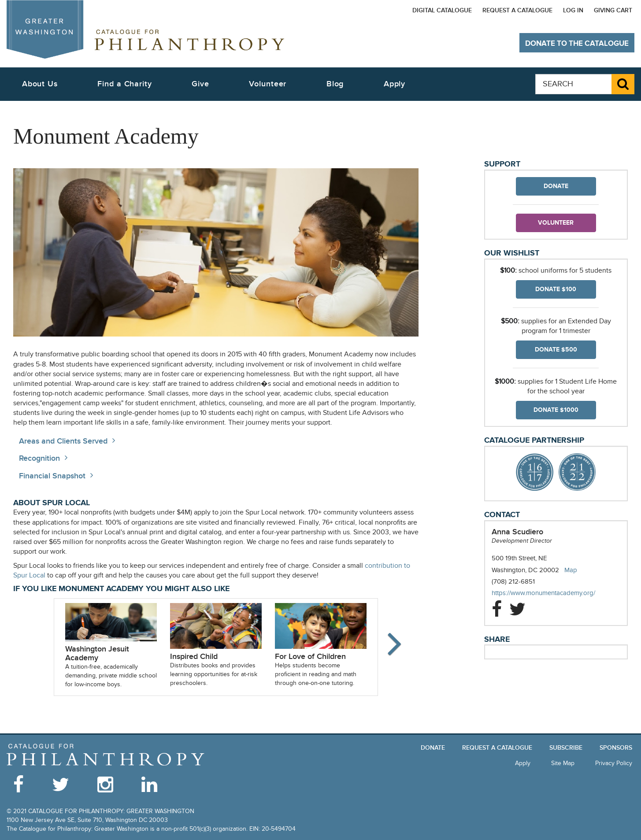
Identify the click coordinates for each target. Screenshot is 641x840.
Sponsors (616, 748)
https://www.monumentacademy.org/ (552, 593)
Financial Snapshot (52, 476)
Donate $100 (556, 289)
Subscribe (566, 748)
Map (571, 570)
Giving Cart (613, 10)
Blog (335, 84)
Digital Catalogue (442, 10)
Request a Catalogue (517, 10)
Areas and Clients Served (63, 441)
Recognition (39, 458)
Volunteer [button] (268, 84)
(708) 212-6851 (513, 581)
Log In (573, 10)
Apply (395, 84)
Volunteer (556, 223)
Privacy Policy (614, 763)
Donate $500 (556, 350)
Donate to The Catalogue (577, 44)
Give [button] (200, 84)
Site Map (563, 763)
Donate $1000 (556, 410)
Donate (556, 186)
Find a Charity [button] (125, 84)
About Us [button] (40, 84)
